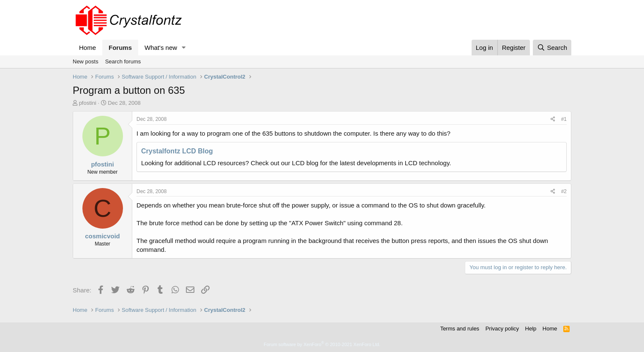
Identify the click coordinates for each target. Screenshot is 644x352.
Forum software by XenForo (322, 344)
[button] (184, 48)
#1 (564, 119)
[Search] (552, 48)
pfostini (88, 103)
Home (87, 48)
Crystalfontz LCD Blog (177, 151)
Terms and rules (460, 329)
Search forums (123, 61)
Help (531, 329)
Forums (120, 48)
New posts (86, 61)
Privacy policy (502, 329)
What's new (161, 48)
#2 (564, 191)
